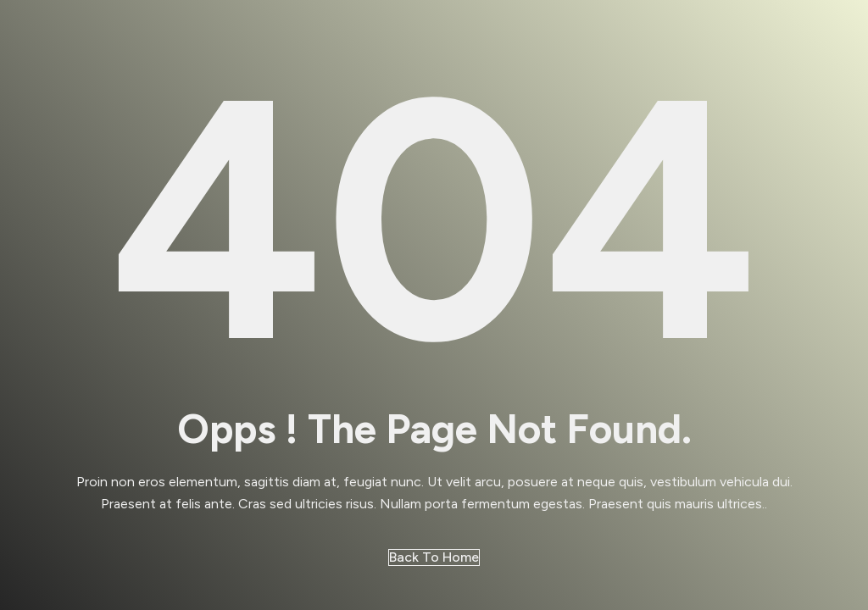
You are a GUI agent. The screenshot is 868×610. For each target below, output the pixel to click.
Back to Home (434, 557)
